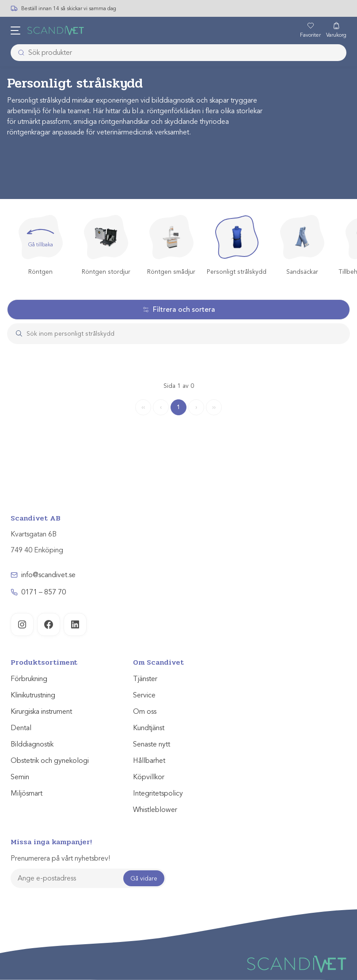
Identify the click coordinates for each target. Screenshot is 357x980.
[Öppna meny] (15, 31)
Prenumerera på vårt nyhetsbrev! (60, 858)
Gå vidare (144, 879)
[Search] (187, 334)
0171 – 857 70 (44, 592)
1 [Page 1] (178, 407)
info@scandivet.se (48, 575)
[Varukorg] (336, 31)
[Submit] (19, 53)
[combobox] (178, 53)
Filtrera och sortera (179, 310)
